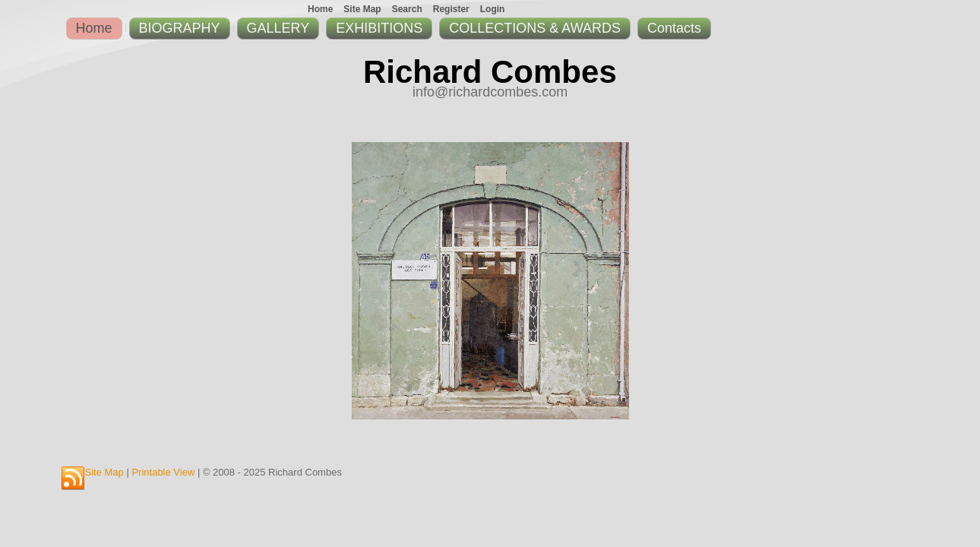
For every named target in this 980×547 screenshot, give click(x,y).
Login (493, 9)
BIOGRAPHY (180, 28)
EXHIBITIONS (379, 28)
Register (451, 9)
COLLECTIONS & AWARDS (535, 28)
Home (94, 28)
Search (407, 9)
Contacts (674, 28)
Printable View (163, 472)
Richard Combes (490, 72)
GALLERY (278, 28)
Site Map (104, 472)
